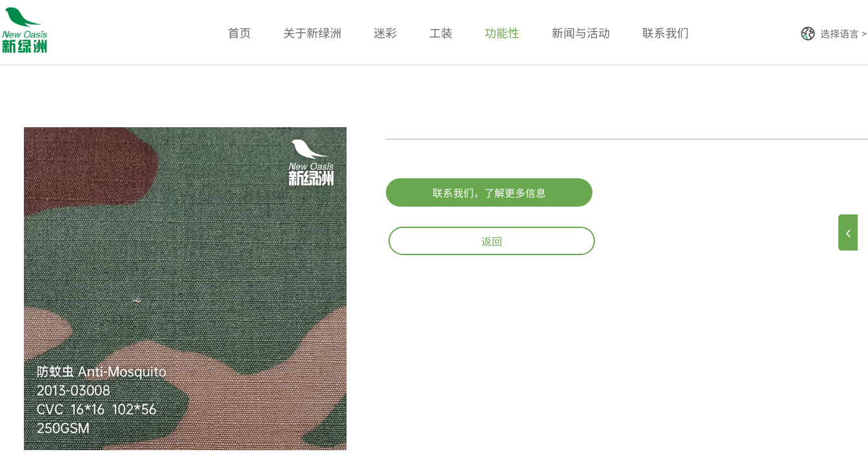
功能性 (502, 32)
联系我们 (665, 32)
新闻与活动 (581, 32)
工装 (441, 32)
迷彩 (385, 32)
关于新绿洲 (312, 32)
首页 (239, 32)
